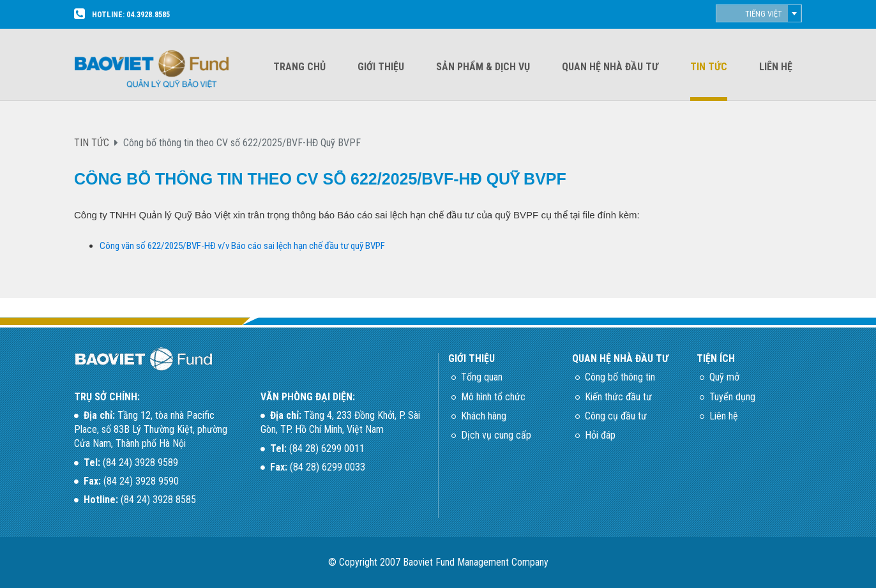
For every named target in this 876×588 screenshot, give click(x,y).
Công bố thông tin (620, 377)
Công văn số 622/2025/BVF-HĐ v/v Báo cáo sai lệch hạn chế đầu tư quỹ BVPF (242, 246)
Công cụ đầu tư (616, 416)
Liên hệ (776, 67)
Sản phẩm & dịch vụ (483, 67)
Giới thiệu (381, 67)
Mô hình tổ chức (493, 397)
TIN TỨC (92, 143)
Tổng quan (482, 377)
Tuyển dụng (732, 397)
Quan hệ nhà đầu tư (610, 67)
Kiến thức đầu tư (618, 397)
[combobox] (759, 13)
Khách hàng (484, 416)
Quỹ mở (724, 377)
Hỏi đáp (600, 435)
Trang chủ (299, 67)
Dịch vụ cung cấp (496, 435)
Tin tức (709, 67)
